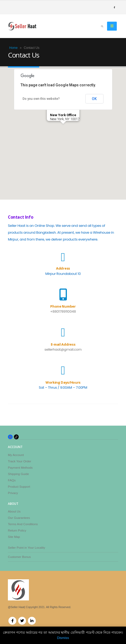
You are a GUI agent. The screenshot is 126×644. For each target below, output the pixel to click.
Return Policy (17, 530)
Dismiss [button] (63, 638)
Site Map (14, 537)
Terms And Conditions (23, 524)
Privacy (13, 493)
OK (94, 99)
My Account (16, 455)
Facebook (12, 621)
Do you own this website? (41, 99)
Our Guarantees (19, 518)
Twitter (22, 621)
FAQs (12, 480)
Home (13, 48)
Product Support (19, 486)
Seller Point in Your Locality (27, 547)
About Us (14, 511)
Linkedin (32, 621)
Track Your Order (20, 461)
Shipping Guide (18, 474)
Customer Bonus (19, 557)
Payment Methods (20, 467)
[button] (63, 129)
